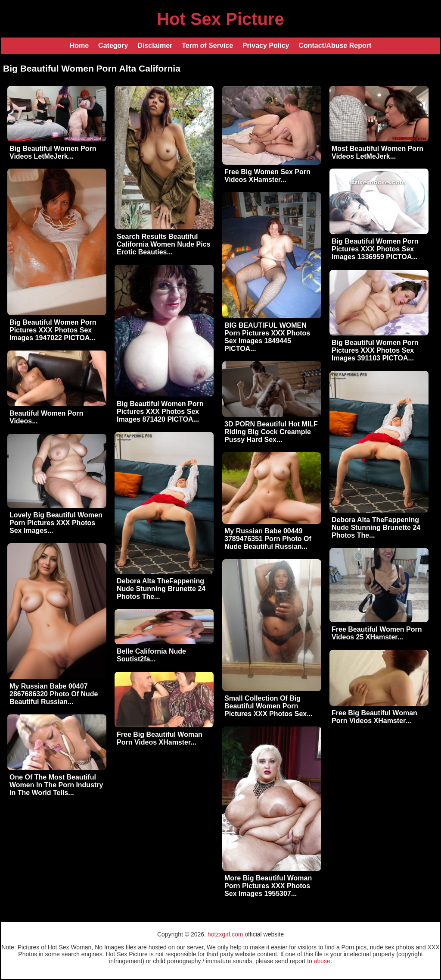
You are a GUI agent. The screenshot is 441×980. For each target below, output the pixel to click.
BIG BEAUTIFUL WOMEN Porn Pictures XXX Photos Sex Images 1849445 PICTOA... (267, 337)
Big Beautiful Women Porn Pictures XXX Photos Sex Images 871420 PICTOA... (160, 412)
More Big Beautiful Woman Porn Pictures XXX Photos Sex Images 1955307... (268, 886)
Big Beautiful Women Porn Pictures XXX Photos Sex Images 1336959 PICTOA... (375, 249)
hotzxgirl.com (225, 934)
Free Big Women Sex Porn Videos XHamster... (267, 176)
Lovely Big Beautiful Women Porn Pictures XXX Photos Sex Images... (56, 523)
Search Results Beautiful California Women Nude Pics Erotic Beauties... (164, 244)
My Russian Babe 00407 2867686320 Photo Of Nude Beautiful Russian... (54, 694)
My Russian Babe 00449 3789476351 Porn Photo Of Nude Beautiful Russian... (268, 539)
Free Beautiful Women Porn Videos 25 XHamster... (377, 633)
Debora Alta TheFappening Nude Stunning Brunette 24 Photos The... (376, 528)
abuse (322, 961)
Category (113, 45)
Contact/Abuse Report (335, 45)
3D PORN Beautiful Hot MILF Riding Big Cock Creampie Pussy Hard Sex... (271, 432)
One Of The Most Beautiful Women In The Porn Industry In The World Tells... (56, 785)
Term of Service (207, 45)
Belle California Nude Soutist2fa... (151, 655)
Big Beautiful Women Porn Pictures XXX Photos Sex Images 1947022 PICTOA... (53, 330)
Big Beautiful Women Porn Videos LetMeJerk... (53, 152)
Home (79, 45)
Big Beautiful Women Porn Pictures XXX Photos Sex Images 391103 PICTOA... (375, 350)
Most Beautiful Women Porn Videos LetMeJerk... (377, 152)
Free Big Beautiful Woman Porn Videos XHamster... (374, 717)
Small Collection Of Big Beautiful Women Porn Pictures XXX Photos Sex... (269, 706)
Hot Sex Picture (220, 19)
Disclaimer (155, 45)
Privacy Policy (266, 45)
